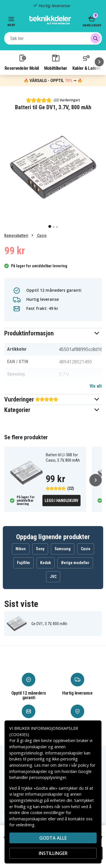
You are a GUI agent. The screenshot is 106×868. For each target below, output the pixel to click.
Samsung (63, 549)
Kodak (46, 563)
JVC (53, 577)
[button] (53, 333)
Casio (41, 236)
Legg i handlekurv (61, 501)
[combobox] (53, 38)
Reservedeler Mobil (22, 62)
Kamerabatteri (16, 236)
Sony (40, 549)
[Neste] (99, 62)
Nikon (21, 549)
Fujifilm (23, 563)
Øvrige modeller (75, 563)
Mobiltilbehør (56, 62)
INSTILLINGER (53, 853)
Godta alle (53, 838)
